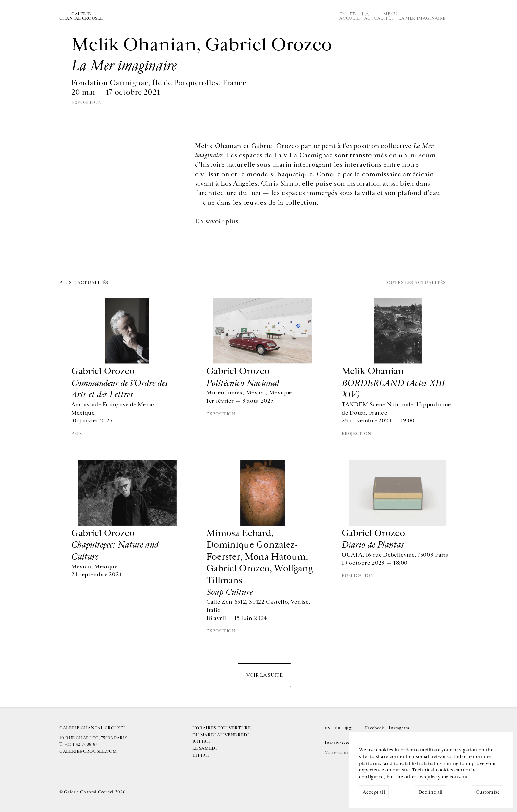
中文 (365, 14)
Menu (391, 14)
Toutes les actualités (415, 283)
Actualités (379, 18)
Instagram (399, 728)
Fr (353, 14)
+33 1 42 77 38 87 (81, 744)
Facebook (375, 728)
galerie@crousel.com (88, 751)
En (342, 14)
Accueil (350, 18)
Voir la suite (264, 675)
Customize (488, 792)
